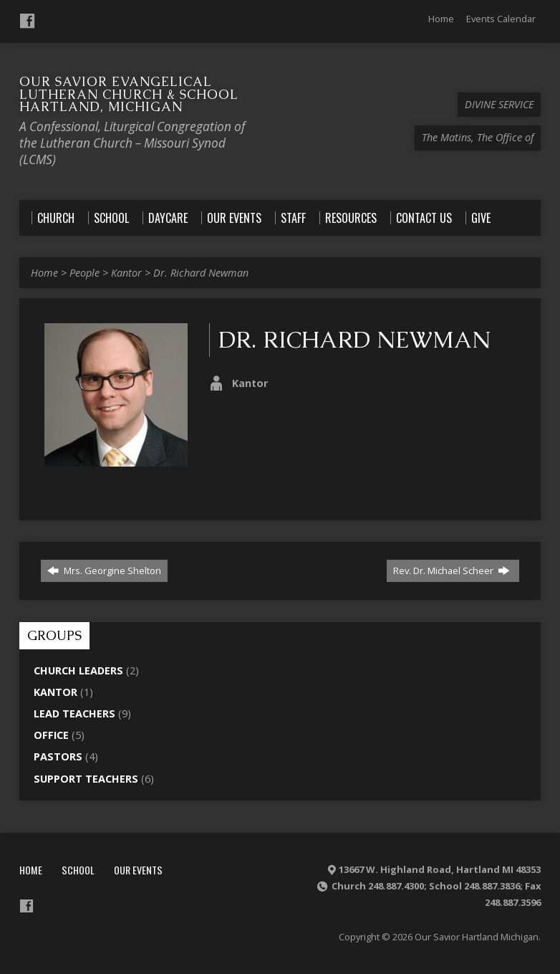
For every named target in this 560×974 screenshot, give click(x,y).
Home (441, 19)
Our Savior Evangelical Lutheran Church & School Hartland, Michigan (129, 94)
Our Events (138, 870)
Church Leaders (78, 670)
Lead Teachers (74, 713)
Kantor (126, 273)
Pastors (58, 756)
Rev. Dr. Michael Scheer (452, 570)
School (78, 870)
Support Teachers (86, 779)
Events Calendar (501, 19)
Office (51, 735)
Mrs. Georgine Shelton (104, 570)
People (85, 273)
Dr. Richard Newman (201, 273)
